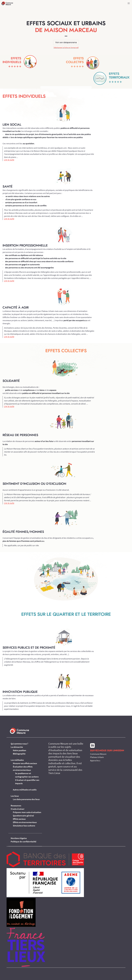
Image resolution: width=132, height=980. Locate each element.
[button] (129, 3)
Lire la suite (9, 160)
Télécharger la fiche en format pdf (66, 48)
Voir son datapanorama (66, 42)
